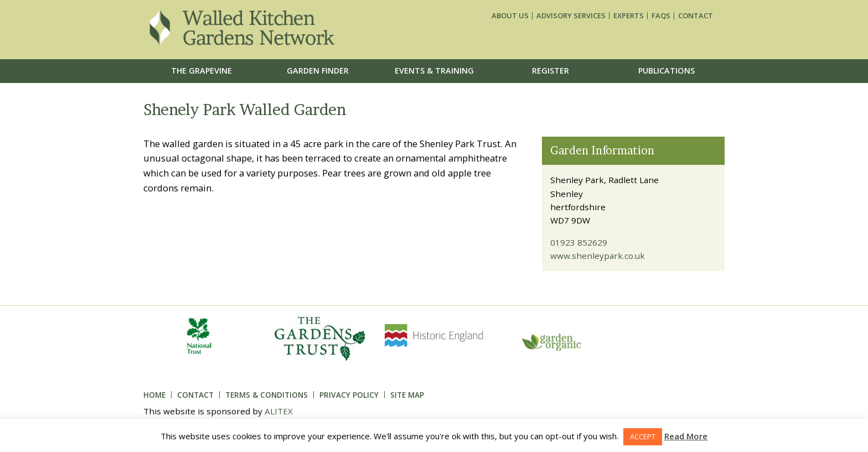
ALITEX (279, 411)
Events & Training (434, 71)
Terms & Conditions (267, 395)
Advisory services (571, 16)
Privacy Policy (349, 395)
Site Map (407, 395)
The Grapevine (201, 71)
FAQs (661, 16)
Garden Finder (318, 71)
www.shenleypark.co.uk (598, 256)
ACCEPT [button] (643, 437)
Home (154, 395)
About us (510, 16)
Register (551, 71)
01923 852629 (579, 242)
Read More (686, 436)
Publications (666, 71)
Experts (629, 16)
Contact (696, 16)
